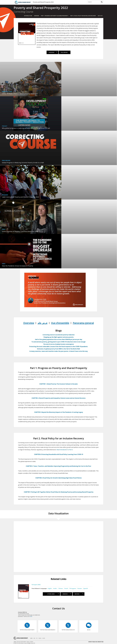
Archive (79, 594)
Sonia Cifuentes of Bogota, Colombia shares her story (20, 231)
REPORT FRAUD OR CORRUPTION (96, 642)
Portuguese (73, 588)
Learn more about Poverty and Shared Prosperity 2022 (20, 197)
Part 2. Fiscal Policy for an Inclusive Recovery (83, 16)
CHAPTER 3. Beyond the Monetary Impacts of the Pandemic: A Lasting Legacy (59, 412)
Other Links (52, 594)
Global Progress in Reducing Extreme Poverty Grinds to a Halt (23, 163)
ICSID (44, 638)
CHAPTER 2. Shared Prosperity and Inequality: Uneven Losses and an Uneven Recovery (58, 398)
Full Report (64, 52)
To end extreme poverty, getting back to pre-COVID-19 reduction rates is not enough (58, 342)
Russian (80, 588)
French (66, 588)
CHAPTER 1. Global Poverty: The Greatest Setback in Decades (58, 384)
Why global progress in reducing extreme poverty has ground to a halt (26, 128)
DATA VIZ (100, 16)
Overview (53, 52)
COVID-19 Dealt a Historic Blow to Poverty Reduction (20, 94)
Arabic (55, 588)
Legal (15, 642)
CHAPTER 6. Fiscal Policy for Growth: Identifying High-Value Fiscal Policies (58, 478)
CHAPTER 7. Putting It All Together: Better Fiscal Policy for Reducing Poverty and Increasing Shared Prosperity (59, 492)
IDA (34, 638)
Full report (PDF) (36, 585)
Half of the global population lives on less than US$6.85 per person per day (59, 339)
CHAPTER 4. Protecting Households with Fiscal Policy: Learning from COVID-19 (59, 454)
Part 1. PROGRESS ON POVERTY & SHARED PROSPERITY (55, 16)
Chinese (61, 588)
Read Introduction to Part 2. (65, 450)
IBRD (31, 638)
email (31, 616)
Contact (31, 642)
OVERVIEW (36, 16)
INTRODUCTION (28, 16)
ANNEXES (67, 594)
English (50, 588)
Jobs (28, 642)
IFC (37, 638)
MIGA (40, 638)
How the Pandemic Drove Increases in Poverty (17, 266)
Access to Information (22, 642)
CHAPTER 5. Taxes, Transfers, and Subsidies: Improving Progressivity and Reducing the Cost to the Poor (58, 466)
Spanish (86, 588)
